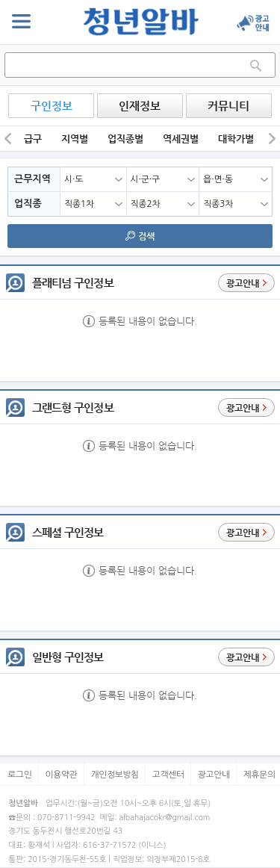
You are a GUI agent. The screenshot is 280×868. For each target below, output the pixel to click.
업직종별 (125, 139)
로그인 (19, 775)
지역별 (75, 139)
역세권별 (181, 139)
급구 (33, 139)
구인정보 (52, 106)
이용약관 (62, 775)
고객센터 (168, 775)
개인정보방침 (115, 775)
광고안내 (214, 775)
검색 (140, 236)
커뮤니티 (228, 106)
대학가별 (236, 139)
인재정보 (140, 106)
